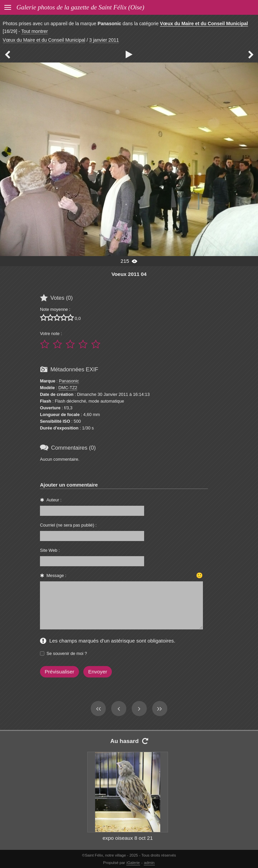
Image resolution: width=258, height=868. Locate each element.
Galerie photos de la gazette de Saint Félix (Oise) (80, 7)
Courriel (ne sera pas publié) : (68, 525)
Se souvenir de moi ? (67, 653)
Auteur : (54, 500)
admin (149, 863)
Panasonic (69, 381)
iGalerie (133, 863)
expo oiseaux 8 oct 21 (127, 838)
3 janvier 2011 (104, 40)
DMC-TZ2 (68, 388)
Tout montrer (34, 31)
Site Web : (50, 550)
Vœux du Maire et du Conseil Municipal (204, 24)
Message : (56, 575)
